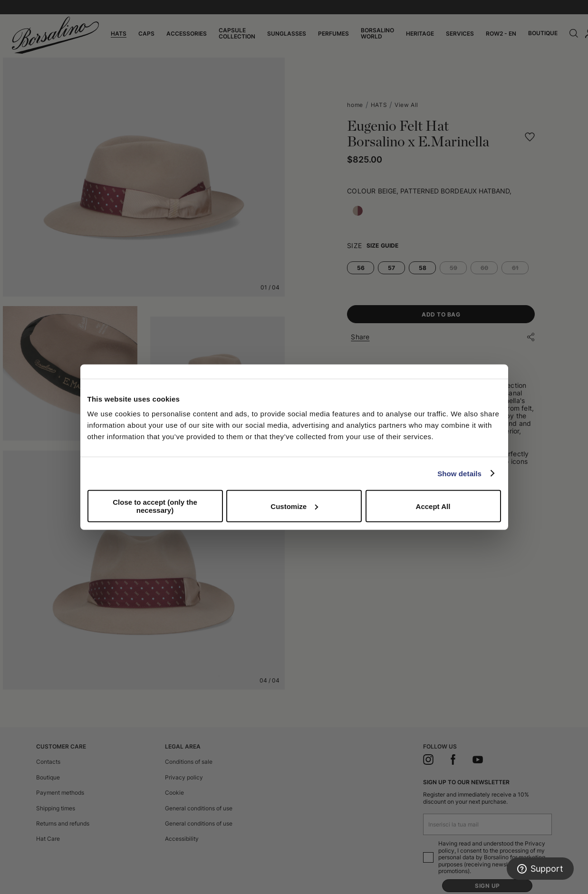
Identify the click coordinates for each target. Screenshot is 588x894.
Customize (294, 506)
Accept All (433, 506)
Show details (459, 473)
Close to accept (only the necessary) (155, 506)
